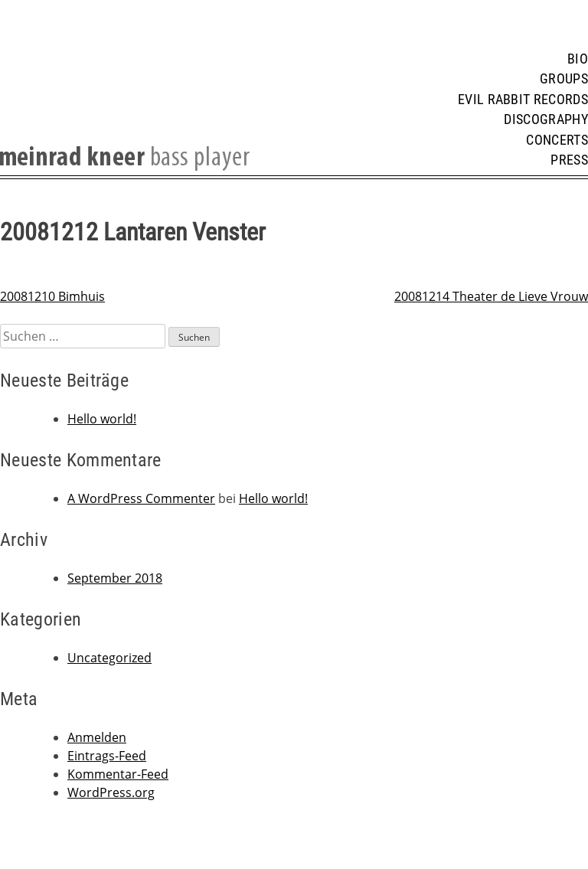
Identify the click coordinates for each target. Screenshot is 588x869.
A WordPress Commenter (141, 498)
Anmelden (97, 737)
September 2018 (115, 578)
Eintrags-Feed (107, 756)
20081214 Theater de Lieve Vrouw (491, 296)
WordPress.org (111, 792)
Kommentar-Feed (118, 774)
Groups (564, 79)
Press (569, 160)
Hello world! (102, 419)
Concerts (557, 140)
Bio (578, 59)
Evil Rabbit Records (523, 100)
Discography (546, 119)
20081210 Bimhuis (52, 296)
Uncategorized (109, 658)
